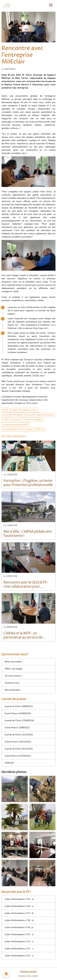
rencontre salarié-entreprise (40, 415)
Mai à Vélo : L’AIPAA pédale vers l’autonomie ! (28, 534)
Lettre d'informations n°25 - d (19, 934)
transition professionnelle (15, 424)
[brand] (7, 5)
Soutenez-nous (12, 683)
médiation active (29, 410)
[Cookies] (6, 974)
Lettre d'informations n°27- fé (19, 913)
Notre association (13, 662)
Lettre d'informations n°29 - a (19, 906)
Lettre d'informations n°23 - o (19, 956)
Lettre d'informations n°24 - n (19, 942)
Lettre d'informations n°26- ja (19, 927)
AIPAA (6, 420)
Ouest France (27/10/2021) (18, 756)
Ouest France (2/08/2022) (17, 728)
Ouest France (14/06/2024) (18, 713)
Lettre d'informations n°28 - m (19, 920)
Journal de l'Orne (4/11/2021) (19, 749)
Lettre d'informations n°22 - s (19, 949)
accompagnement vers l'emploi (18, 429)
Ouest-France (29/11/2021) (18, 742)
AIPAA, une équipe (14, 669)
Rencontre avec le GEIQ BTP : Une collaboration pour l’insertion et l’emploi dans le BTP (26, 584)
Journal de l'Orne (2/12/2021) (19, 735)
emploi (15, 410)
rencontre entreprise (13, 415)
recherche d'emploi (33, 420)
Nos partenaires (12, 690)
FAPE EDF (9, 763)
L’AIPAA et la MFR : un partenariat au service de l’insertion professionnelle (24, 635)
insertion (16, 420)
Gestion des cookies (29, 976)
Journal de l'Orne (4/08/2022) (19, 706)
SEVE (6, 410)
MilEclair (40, 429)
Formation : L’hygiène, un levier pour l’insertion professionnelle (28, 483)
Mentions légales (28, 971)
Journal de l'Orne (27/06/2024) (19, 720)
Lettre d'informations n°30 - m (19, 899)
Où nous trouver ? (13, 676)
